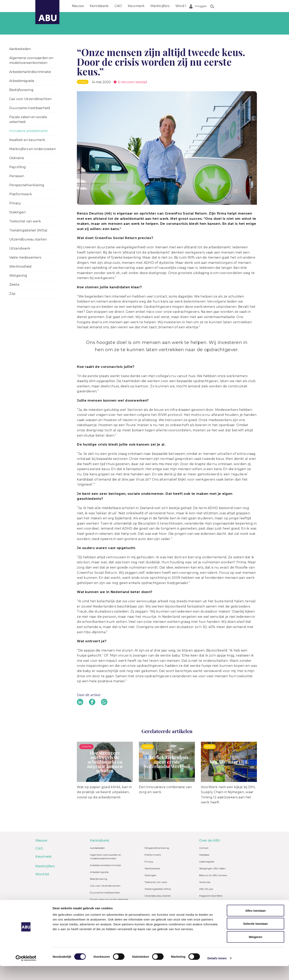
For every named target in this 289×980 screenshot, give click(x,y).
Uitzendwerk (20, 248)
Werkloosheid (20, 266)
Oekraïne (17, 158)
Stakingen (17, 212)
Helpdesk (204, 855)
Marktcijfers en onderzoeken (33, 149)
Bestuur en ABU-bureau (213, 875)
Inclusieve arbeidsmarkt (28, 131)
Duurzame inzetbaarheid (30, 108)
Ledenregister (207, 862)
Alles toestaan (255, 924)
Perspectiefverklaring (27, 185)
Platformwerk (21, 194)
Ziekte (14, 285)
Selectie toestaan (256, 938)
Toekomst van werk (25, 221)
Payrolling (17, 167)
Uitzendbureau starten (28, 239)
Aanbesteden (20, 49)
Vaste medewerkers (25, 257)
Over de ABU (206, 6)
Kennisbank (99, 6)
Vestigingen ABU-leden (212, 868)
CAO (118, 6)
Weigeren (255, 951)
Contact (204, 848)
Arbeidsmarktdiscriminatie (30, 72)
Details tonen (217, 972)
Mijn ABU (207, 908)
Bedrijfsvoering (21, 90)
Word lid (182, 6)
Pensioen (17, 176)
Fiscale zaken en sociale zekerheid (28, 119)
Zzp (12, 294)
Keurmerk (136, 6)
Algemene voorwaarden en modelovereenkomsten (31, 60)
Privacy (15, 203)
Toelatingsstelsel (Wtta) (28, 230)
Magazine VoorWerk (211, 896)
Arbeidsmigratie (22, 81)
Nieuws (78, 6)
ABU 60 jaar (206, 889)
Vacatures (205, 882)
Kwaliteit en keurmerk (27, 140)
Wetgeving (18, 276)
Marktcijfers (160, 6)
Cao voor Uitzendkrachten (30, 99)
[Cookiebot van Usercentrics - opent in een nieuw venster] (26, 972)
